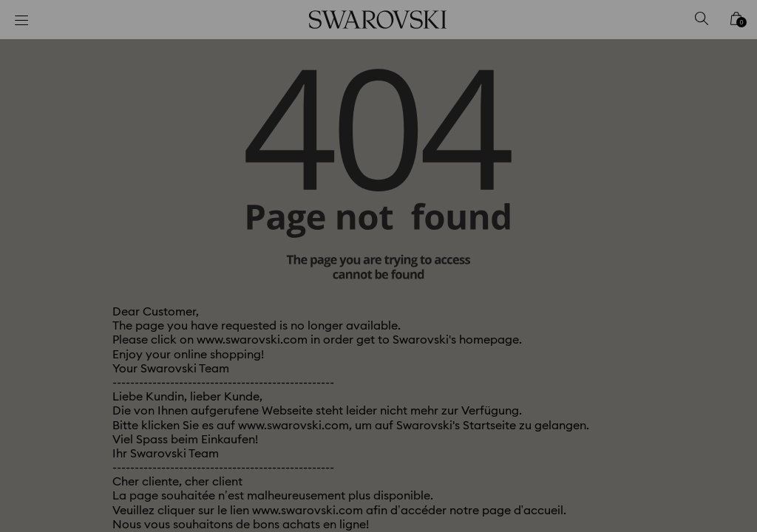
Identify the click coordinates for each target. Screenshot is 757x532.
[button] (622, 180)
